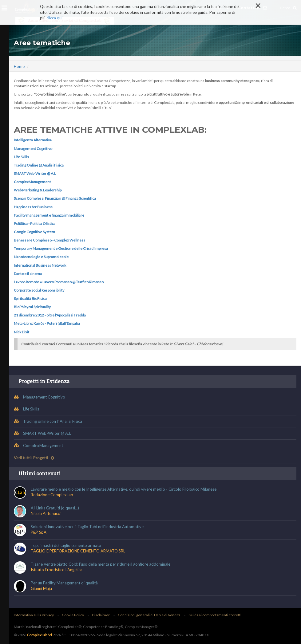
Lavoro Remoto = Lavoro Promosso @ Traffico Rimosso (59, 282)
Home (19, 66)
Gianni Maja (41, 588)
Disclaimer (101, 615)
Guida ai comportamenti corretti (215, 615)
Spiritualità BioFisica (30, 298)
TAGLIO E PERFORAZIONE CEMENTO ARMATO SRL (78, 551)
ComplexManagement (32, 182)
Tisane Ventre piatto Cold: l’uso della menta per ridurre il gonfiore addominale (101, 564)
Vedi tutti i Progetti (34, 458)
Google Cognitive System (34, 232)
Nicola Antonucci (46, 513)
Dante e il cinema (28, 274)
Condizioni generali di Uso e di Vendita (149, 615)
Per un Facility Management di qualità (64, 583)
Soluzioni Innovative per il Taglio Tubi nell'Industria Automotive (87, 527)
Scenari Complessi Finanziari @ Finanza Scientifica (55, 198)
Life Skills (21, 157)
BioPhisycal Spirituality (32, 307)
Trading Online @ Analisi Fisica (39, 165)
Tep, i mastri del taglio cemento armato (66, 545)
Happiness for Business (33, 207)
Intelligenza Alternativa (33, 140)
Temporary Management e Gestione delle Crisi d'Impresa (61, 248)
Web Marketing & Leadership (38, 190)
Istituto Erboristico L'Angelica (57, 570)
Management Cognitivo (33, 149)
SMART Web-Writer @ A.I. (35, 173)
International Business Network (40, 265)
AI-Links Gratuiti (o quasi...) (55, 508)
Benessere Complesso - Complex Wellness (50, 240)
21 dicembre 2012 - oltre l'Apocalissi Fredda (50, 315)
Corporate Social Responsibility (39, 290)
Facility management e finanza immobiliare (49, 215)
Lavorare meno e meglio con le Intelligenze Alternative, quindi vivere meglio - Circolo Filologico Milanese (124, 489)
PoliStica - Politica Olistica (35, 224)
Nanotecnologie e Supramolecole (41, 257)
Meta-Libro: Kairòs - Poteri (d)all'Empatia (47, 323)
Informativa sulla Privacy (34, 615)
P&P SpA (39, 532)
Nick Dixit (22, 332)
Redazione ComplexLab (52, 495)
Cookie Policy (73, 615)
